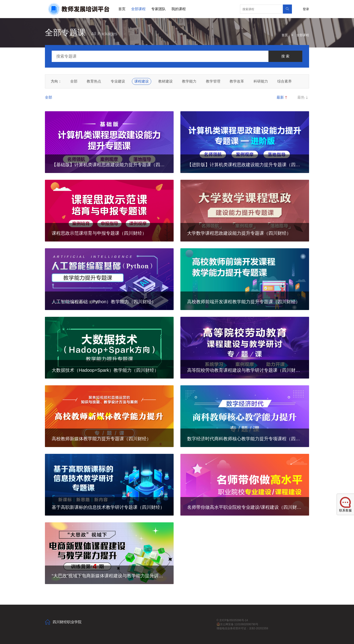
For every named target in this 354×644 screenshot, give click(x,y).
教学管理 (213, 81)
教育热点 (94, 81)
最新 (282, 97)
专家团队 (158, 9)
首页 (122, 9)
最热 (303, 97)
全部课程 (138, 9)
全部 (74, 81)
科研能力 (261, 81)
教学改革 (237, 81)
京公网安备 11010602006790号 (237, 624)
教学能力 (189, 81)
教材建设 (165, 81)
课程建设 (142, 81)
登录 (306, 9)
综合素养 (284, 81)
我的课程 (179, 9)
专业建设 (118, 81)
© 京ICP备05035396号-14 (232, 620)
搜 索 (285, 56)
